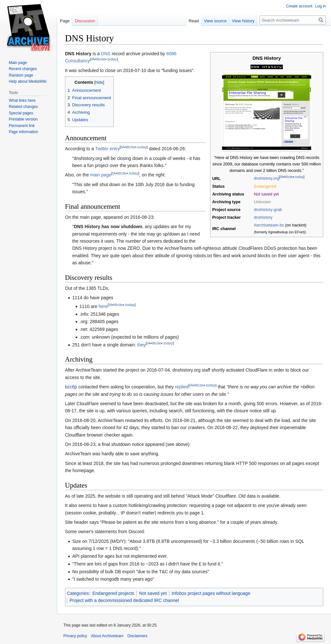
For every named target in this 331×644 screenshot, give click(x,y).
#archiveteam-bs (269, 225)
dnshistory (263, 217)
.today (299, 177)
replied (182, 387)
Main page (18, 63)
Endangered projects (113, 593)
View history (243, 21)
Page (65, 21)
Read (194, 21)
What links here (22, 100)
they (142, 345)
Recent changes (23, 69)
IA (282, 177)
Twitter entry (107, 149)
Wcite (289, 177)
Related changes (23, 107)
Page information (23, 132)
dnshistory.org (267, 179)
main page (101, 175)
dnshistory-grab (268, 210)
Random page (21, 75)
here (103, 306)
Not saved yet (153, 593)
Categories (78, 593)
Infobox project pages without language (211, 593)
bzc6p (71, 387)
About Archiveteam (107, 636)
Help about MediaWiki (28, 81)
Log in (320, 6)
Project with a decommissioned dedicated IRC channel (124, 600)
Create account (299, 6)
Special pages (21, 113)
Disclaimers (137, 636)
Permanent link (22, 126)
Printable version (23, 119)
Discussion (85, 21)
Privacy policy (75, 636)
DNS (106, 54)
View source (215, 21)
